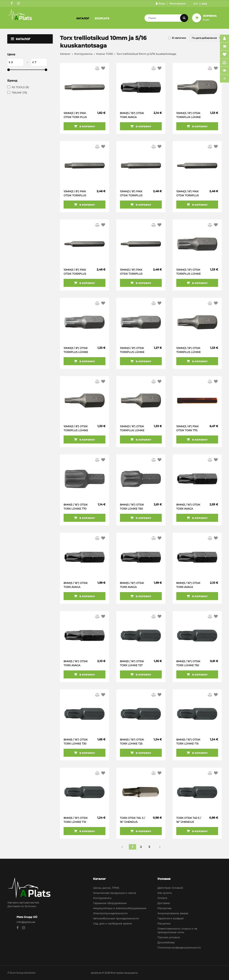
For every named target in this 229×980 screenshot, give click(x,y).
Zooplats (102, 18)
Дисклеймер (166, 942)
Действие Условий (170, 888)
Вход (160, 3)
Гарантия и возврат (171, 918)
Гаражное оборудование (110, 903)
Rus (204, 4)
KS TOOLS (20, 87)
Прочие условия (169, 937)
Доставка (164, 903)
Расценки (164, 924)
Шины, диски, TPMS (106, 888)
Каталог (83, 18)
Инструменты (83, 54)
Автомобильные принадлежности (116, 918)
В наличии (179, 38)
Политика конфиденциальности (179, 948)
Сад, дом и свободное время (112, 924)
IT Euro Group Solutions (21, 973)
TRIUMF (19, 93)
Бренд (12, 81)
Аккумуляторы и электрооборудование (120, 908)
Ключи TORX (105, 54)
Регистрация (177, 3)
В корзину (85, 126)
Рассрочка (164, 908)
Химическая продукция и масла (114, 893)
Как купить (165, 893)
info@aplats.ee (26, 922)
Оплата (162, 898)
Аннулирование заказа (173, 913)
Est (196, 4)
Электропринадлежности (110, 913)
